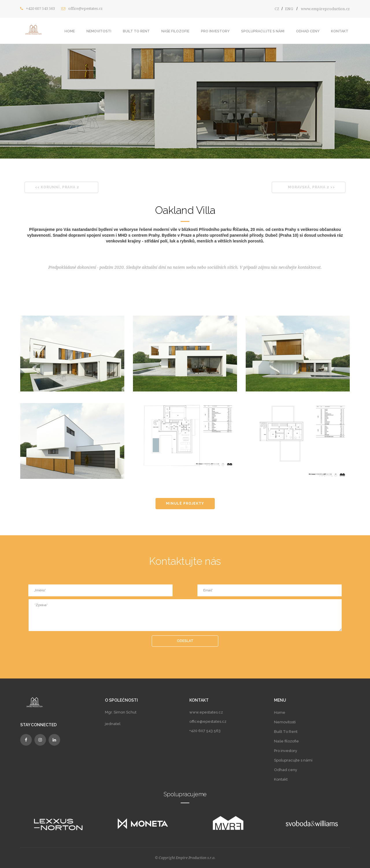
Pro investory (215, 31)
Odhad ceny (308, 31)
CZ (277, 9)
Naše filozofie (175, 31)
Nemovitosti (99, 31)
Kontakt (340, 31)
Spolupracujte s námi (263, 31)
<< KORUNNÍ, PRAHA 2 (57, 187)
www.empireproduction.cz (325, 9)
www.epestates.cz (206, 712)
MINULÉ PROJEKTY (185, 503)
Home (70, 31)
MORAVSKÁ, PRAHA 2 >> (311, 187)
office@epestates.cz (85, 9)
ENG (289, 9)
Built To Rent (136, 31)
